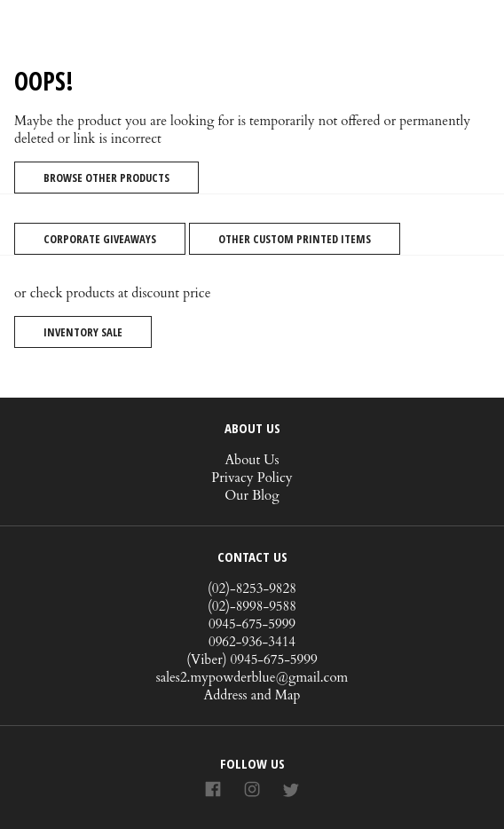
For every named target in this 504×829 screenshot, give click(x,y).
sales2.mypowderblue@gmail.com (252, 677)
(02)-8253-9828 (252, 588)
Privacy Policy (252, 478)
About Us (252, 460)
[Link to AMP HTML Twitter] (291, 791)
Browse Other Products (106, 178)
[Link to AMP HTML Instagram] (252, 790)
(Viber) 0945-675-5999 (252, 659)
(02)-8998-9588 (252, 606)
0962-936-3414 (252, 642)
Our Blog (252, 495)
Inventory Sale (83, 332)
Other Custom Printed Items (295, 239)
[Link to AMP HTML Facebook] (213, 790)
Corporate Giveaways (100, 239)
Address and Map (252, 695)
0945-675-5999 (252, 624)
